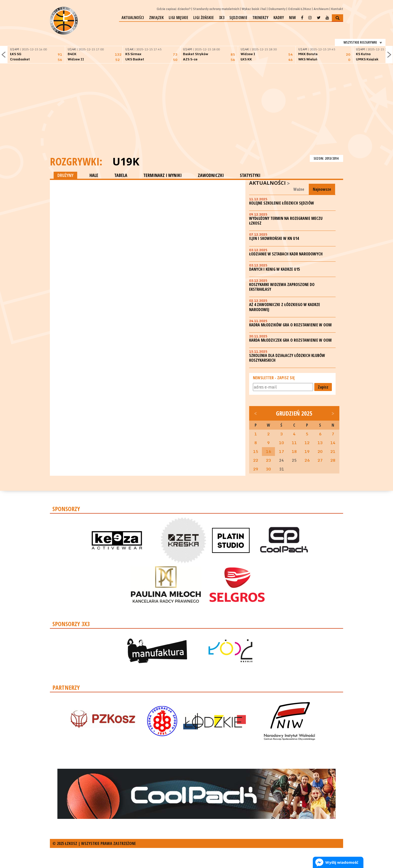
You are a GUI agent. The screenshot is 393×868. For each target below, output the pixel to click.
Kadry (279, 18)
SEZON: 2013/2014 (326, 158)
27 (320, 460)
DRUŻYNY (65, 175)
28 (333, 460)
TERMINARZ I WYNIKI (163, 175)
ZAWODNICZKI (211, 175)
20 (320, 451)
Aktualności (133, 18)
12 (307, 443)
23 (268, 460)
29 (256, 469)
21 (333, 451)
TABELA (121, 175)
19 (307, 451)
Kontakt (337, 9)
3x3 (222, 18)
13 (320, 443)
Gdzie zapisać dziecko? (174, 9)
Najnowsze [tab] (322, 189)
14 (333, 443)
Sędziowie (238, 18)
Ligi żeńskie (204, 18)
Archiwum (321, 9)
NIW (292, 18)
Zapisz (323, 387)
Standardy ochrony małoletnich (216, 9)
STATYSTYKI (250, 175)
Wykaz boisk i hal (254, 9)
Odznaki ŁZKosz (300, 9)
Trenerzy (260, 18)
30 (268, 469)
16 (268, 451)
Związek (156, 18)
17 (281, 451)
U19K (126, 161)
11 (294, 443)
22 (256, 460)
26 (307, 460)
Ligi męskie (178, 18)
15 (256, 451)
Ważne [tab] (299, 189)
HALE (94, 175)
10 (281, 443)
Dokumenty (277, 9)
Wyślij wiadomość (342, 862)
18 (294, 451)
